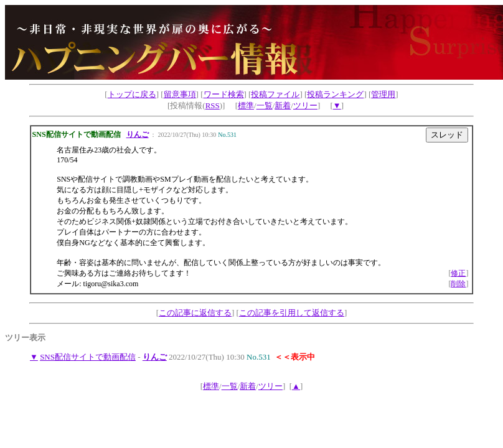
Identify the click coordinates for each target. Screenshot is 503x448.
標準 (246, 105)
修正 (458, 273)
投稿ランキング (335, 94)
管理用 (383, 94)
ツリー (305, 105)
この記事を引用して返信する (292, 313)
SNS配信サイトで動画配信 (88, 357)
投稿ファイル (275, 94)
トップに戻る (132, 94)
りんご (138, 134)
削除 (458, 284)
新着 (283, 105)
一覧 (265, 105)
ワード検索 (224, 94)
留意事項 (180, 94)
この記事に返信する (195, 313)
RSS (213, 105)
